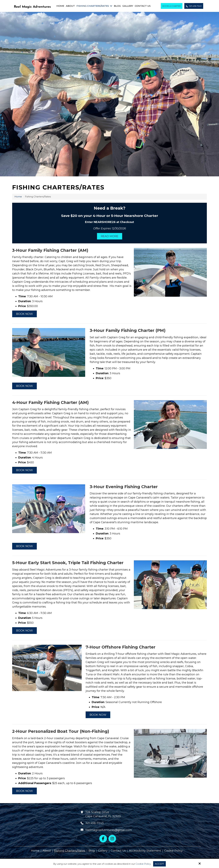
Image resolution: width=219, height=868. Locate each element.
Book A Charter (172, 6)
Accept (159, 864)
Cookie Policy (143, 864)
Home (18, 197)
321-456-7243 (194, 6)
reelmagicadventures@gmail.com (109, 830)
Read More (110, 236)
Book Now (24, 314)
